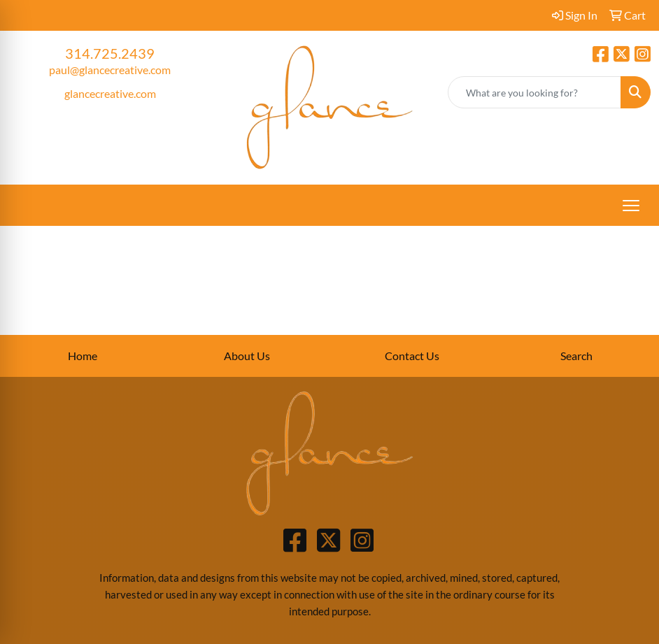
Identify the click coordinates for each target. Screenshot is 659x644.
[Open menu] (631, 206)
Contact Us (412, 356)
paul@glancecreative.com (110, 70)
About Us (247, 356)
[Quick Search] (534, 92)
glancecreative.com (110, 93)
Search (576, 356)
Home (83, 356)
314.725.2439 (110, 53)
